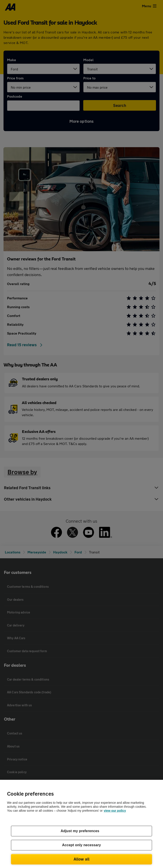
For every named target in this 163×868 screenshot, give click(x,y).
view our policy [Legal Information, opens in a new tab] (115, 811)
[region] (81, 824)
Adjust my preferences (80, 831)
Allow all (82, 859)
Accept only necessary (82, 845)
